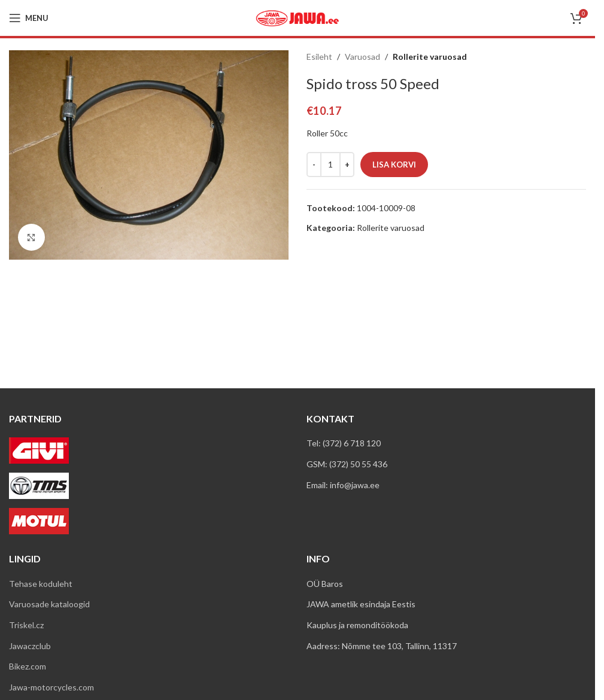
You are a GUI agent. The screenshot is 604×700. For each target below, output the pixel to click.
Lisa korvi (394, 165)
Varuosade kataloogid (49, 604)
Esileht (319, 57)
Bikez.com (28, 666)
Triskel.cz (26, 625)
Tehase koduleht (41, 584)
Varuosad (362, 57)
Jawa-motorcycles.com (51, 687)
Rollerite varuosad (430, 57)
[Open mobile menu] (29, 18)
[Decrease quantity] (314, 165)
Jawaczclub (30, 646)
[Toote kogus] (330, 165)
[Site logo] (298, 17)
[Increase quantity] (347, 165)
